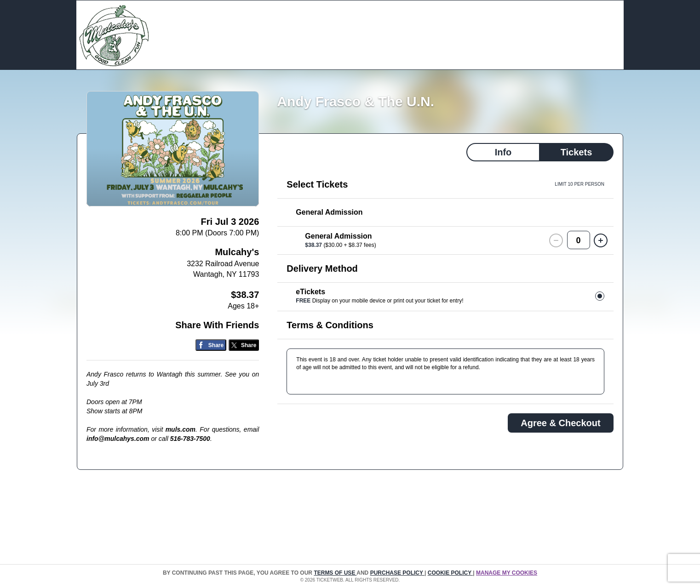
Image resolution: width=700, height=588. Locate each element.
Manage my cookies (507, 573)
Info (503, 152)
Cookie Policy (450, 573)
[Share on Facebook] (211, 345)
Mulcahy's (237, 252)
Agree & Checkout (560, 423)
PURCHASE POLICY (397, 573)
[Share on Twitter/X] (244, 345)
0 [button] (579, 240)
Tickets (577, 152)
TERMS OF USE (335, 573)
